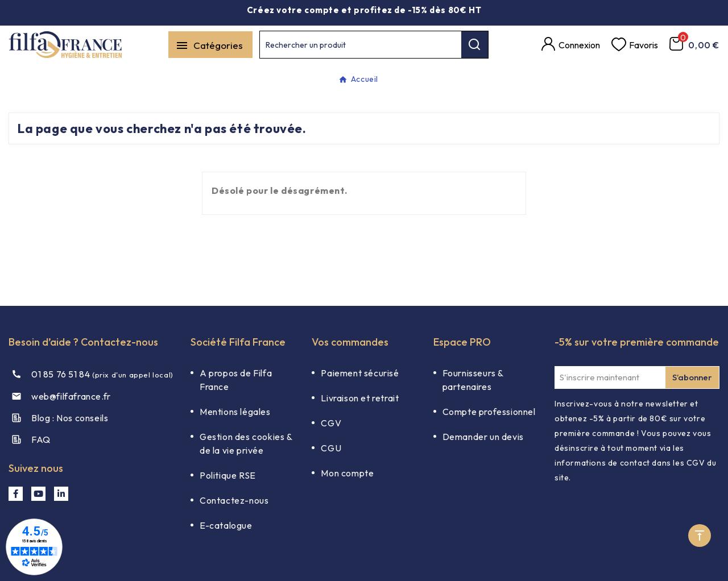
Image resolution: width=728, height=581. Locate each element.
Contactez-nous (234, 500)
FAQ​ (41, 439)
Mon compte (347, 473)
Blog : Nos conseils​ (70, 418)
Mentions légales (235, 412)
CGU (331, 448)
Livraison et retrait (360, 398)
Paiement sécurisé (360, 373)
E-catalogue (226, 525)
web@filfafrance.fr (71, 396)
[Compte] (571, 45)
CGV (331, 423)
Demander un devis (483, 437)
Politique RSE (228, 475)
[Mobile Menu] (210, 45)
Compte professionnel (489, 412)
